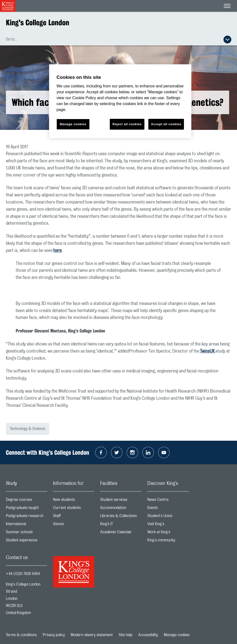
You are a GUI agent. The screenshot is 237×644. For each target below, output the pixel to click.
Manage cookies (177, 635)
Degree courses (27, 501)
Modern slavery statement (92, 635)
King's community (168, 541)
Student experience (27, 541)
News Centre (168, 501)
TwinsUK (207, 351)
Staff (74, 517)
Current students (74, 509)
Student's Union (168, 517)
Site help (125, 635)
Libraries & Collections (121, 517)
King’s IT (121, 525)
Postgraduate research (27, 517)
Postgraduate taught (27, 509)
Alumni (74, 525)
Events (168, 509)
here (57, 251)
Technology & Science (28, 429)
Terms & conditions (21, 635)
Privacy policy (54, 635)
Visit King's (168, 525)
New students (74, 501)
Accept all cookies (166, 124)
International (27, 525)
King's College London (38, 22)
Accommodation (121, 509)
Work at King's (168, 533)
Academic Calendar (121, 533)
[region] (120, 101)
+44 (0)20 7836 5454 (23, 574)
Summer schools (27, 533)
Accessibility (148, 635)
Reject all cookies (127, 124)
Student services (121, 501)
